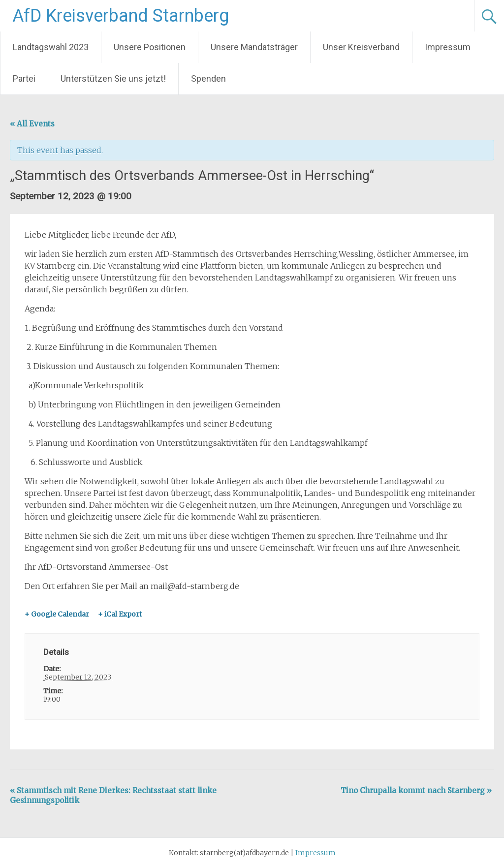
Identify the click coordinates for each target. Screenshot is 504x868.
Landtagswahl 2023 (51, 47)
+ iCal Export (120, 614)
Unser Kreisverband (361, 47)
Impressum (448, 47)
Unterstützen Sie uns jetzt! (113, 78)
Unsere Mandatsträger (254, 47)
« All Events (32, 124)
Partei (24, 78)
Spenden (208, 78)
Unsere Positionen (150, 47)
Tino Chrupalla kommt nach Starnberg (416, 790)
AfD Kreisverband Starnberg (121, 16)
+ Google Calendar (57, 614)
